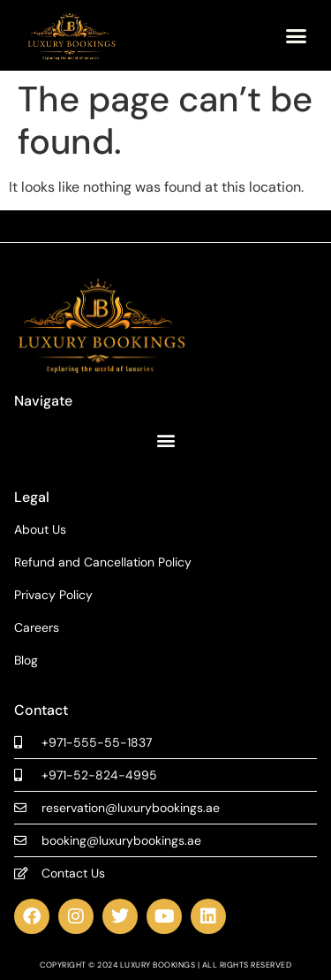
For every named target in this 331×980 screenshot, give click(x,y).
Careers (37, 628)
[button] (296, 35)
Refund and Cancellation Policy (103, 562)
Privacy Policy (53, 595)
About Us (40, 530)
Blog (26, 661)
